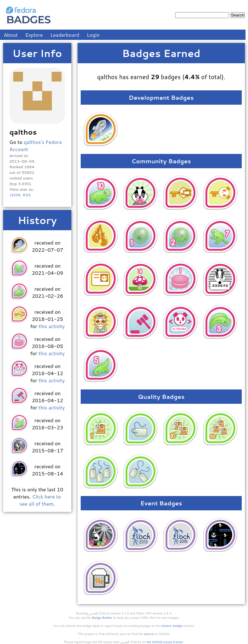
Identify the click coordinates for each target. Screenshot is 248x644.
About (11, 35)
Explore (34, 35)
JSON (15, 195)
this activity (52, 326)
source (149, 634)
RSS (26, 195)
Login (93, 35)
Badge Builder (102, 618)
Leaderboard (65, 35)
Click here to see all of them (40, 500)
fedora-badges (172, 626)
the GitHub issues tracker (165, 642)
